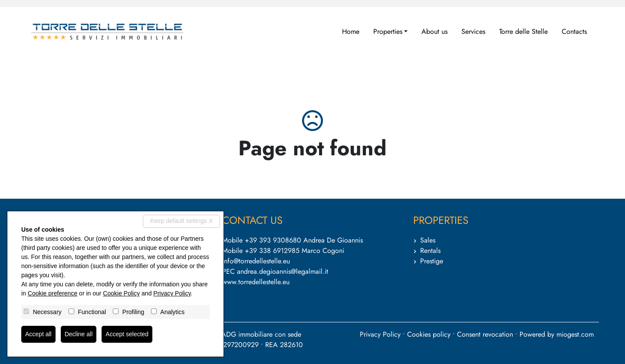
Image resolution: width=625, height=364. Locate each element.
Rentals (430, 251)
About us (434, 31)
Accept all (38, 334)
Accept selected (127, 334)
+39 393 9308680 (273, 240)
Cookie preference (53, 293)
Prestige (432, 261)
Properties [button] (388, 31)
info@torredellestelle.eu (256, 261)
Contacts (574, 31)
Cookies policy (429, 334)
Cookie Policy (121, 293)
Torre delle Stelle (523, 31)
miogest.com (575, 334)
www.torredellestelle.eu (256, 282)
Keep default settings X (181, 221)
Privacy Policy (380, 334)
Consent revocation (485, 334)
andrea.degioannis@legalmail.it (283, 271)
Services (473, 31)
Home (351, 31)
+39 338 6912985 (272, 251)
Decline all (79, 334)
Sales (428, 240)
